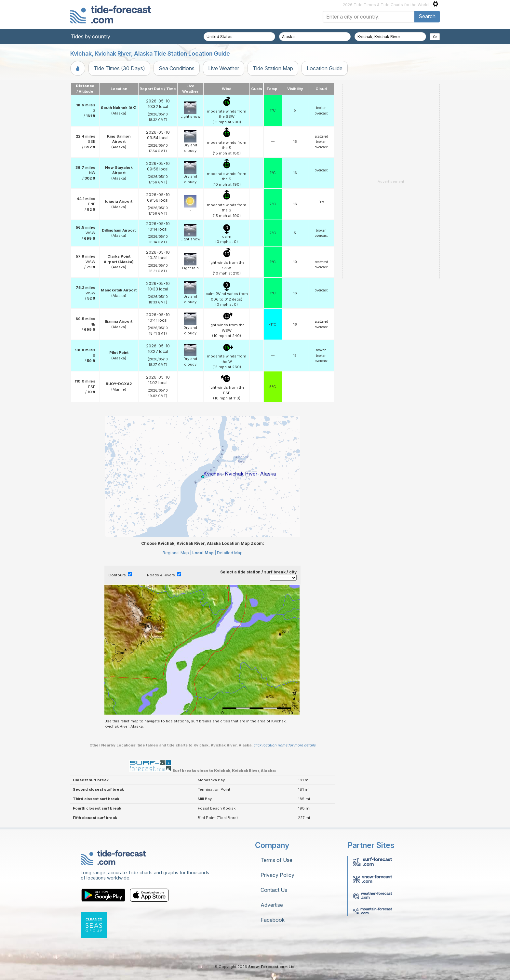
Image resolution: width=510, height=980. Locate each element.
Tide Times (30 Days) (119, 68)
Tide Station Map (273, 68)
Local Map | (204, 553)
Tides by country (90, 36)
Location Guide (325, 68)
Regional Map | (177, 553)
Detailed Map (230, 553)
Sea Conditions (177, 68)
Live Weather (224, 68)
